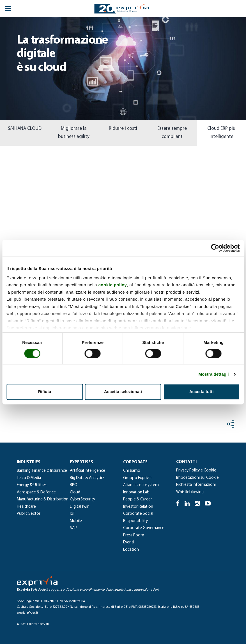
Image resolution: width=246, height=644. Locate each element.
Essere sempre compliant (172, 133)
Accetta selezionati (123, 392)
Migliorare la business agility (74, 133)
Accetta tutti (202, 392)
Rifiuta (45, 392)
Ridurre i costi (123, 129)
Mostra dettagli (213, 374)
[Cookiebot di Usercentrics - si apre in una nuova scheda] (215, 248)
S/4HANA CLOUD (25, 129)
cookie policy (113, 285)
